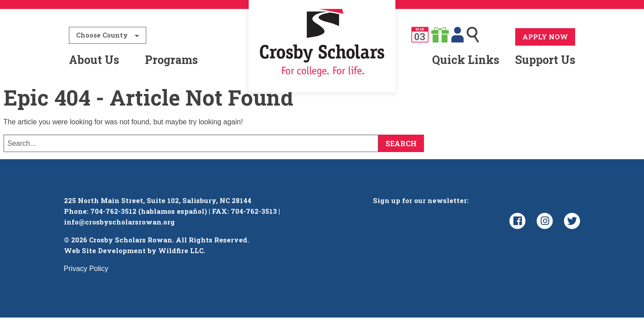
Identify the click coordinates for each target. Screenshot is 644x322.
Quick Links (466, 60)
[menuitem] (322, 60)
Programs (171, 60)
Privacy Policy (86, 269)
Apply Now (545, 37)
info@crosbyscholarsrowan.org (119, 222)
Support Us (545, 60)
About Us (94, 60)
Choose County (102, 35)
